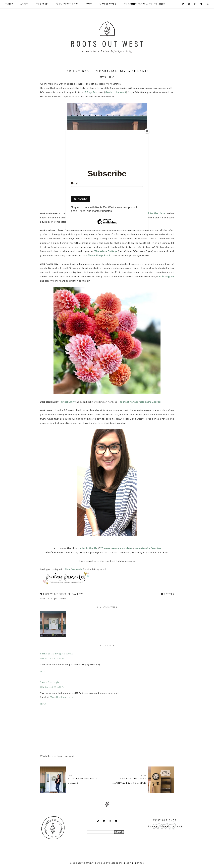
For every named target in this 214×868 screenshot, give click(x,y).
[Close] (147, 131)
